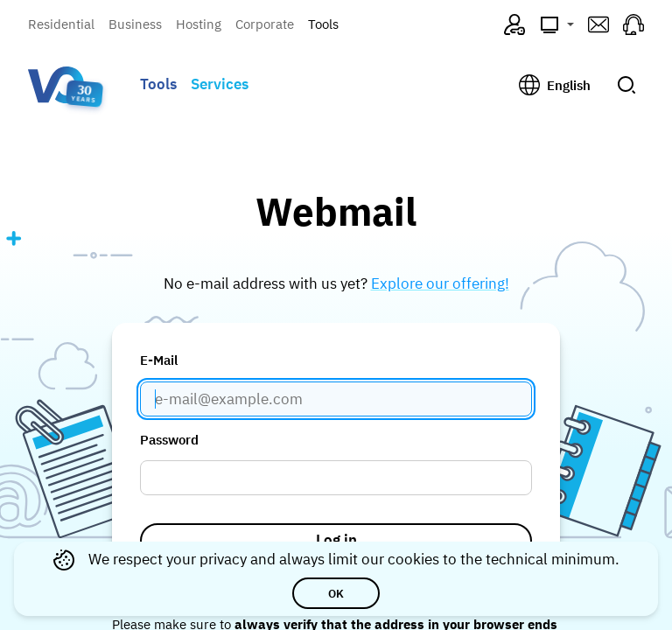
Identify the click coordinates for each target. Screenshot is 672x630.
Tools (323, 24)
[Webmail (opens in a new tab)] (598, 24)
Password (169, 440)
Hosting (199, 24)
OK (336, 593)
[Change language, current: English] (555, 85)
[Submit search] (626, 85)
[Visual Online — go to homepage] (56, 85)
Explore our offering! (440, 283)
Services (220, 84)
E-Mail (159, 360)
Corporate (265, 24)
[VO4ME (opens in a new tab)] (514, 24)
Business (135, 24)
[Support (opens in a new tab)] (633, 24)
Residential (61, 24)
